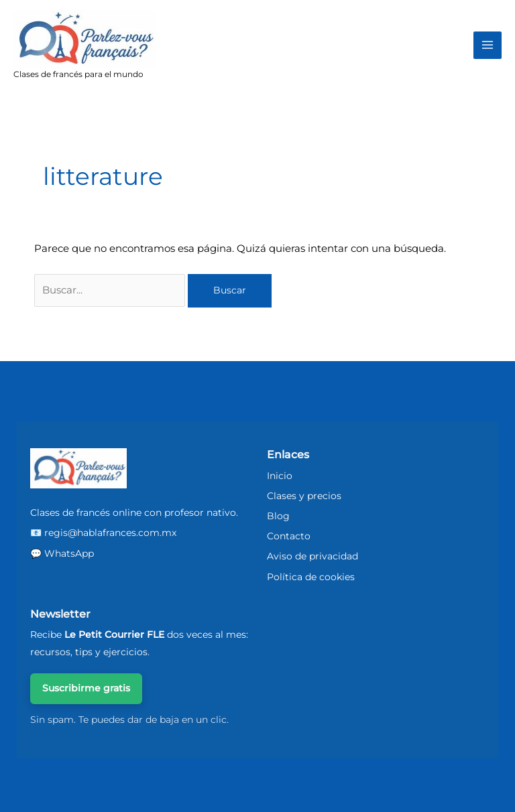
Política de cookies (311, 577)
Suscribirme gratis (86, 688)
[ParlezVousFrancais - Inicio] (78, 469)
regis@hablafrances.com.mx (110, 533)
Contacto (289, 536)
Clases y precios (304, 496)
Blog (278, 516)
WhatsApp (69, 553)
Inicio (280, 476)
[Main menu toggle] (488, 46)
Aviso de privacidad (312, 556)
